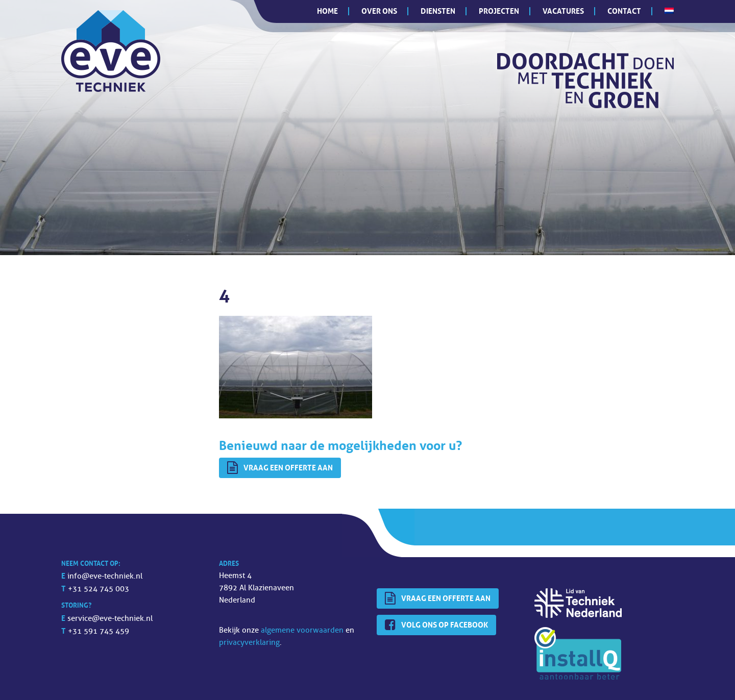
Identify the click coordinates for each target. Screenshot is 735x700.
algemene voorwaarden (302, 630)
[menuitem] (669, 11)
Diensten (438, 11)
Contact (624, 11)
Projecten (499, 11)
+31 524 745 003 (99, 589)
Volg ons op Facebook (436, 625)
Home (327, 11)
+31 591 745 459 (99, 631)
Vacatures (563, 11)
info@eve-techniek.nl (105, 576)
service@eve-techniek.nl (110, 619)
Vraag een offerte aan (280, 468)
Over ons (379, 11)
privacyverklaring (249, 643)
